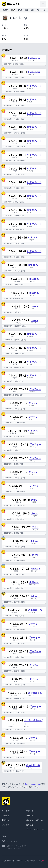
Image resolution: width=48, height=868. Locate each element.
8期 (32, 10)
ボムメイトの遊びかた (35, 820)
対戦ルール (31, 816)
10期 (20, 10)
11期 (13, 10)
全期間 (5, 10)
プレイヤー (7, 825)
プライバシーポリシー (35, 829)
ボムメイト (11, 4)
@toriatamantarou (32, 784)
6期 (44, 10)
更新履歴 (30, 825)
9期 (26, 10)
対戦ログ (6, 820)
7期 (38, 10)
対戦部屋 (6, 816)
